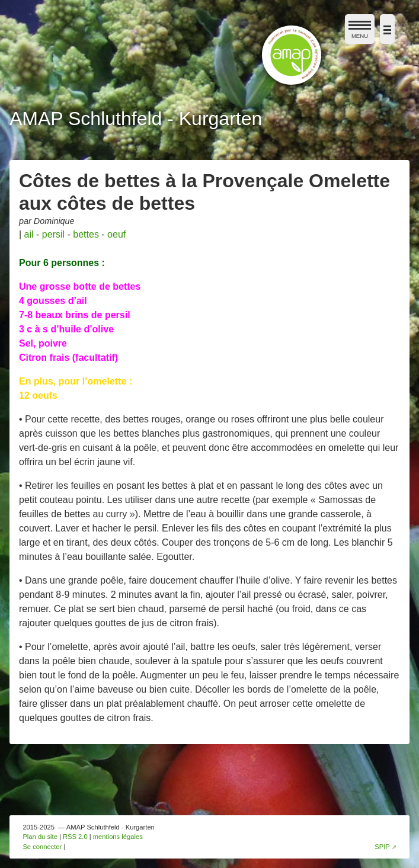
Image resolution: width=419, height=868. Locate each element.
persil (53, 234)
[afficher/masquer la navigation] (387, 29)
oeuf (116, 234)
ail (29, 234)
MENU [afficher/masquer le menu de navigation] (360, 32)
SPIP (382, 847)
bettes (86, 234)
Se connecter (42, 847)
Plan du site (40, 837)
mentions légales (118, 837)
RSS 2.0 (75, 837)
